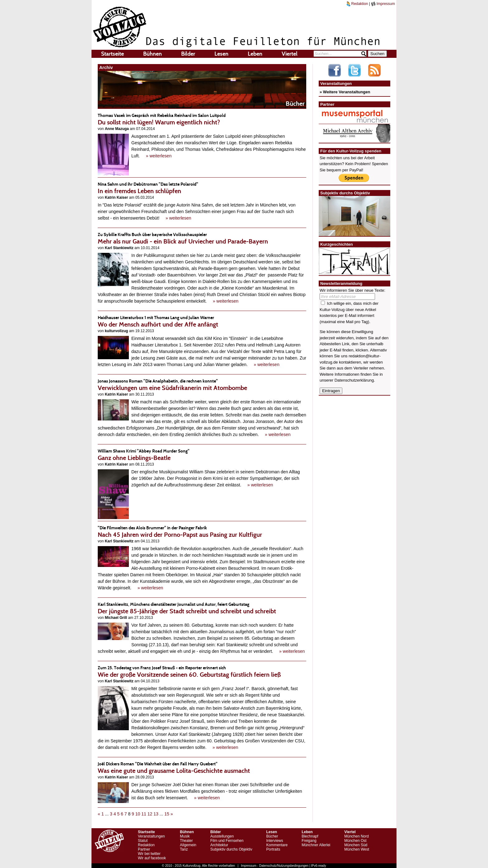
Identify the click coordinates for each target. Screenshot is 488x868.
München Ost (355, 841)
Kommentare (277, 845)
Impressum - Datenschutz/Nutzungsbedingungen (275, 866)
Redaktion (357, 4)
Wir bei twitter (149, 854)
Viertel (290, 54)
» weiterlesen (159, 156)
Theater (186, 841)
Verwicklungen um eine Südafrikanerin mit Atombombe (202, 385)
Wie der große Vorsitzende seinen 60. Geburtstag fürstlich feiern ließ (202, 671)
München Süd (356, 845)
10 (138, 814)
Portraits (273, 849)
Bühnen (152, 54)
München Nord (357, 836)
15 (167, 814)
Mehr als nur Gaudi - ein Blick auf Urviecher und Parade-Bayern (202, 238)
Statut (143, 841)
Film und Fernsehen (227, 841)
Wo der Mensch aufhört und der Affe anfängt (202, 321)
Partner (144, 849)
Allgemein (188, 845)
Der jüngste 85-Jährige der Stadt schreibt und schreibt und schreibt (202, 608)
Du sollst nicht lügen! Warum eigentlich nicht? (202, 119)
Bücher (272, 836)
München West (357, 849)
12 (150, 814)
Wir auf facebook (152, 858)
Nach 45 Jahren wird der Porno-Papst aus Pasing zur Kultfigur (202, 531)
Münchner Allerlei (316, 845)
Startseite (113, 54)
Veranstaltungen (151, 836)
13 (156, 814)
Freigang (309, 841)
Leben (255, 54)
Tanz (184, 849)
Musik (185, 836)
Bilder (188, 54)
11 (144, 814)
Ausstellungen (222, 836)
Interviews (274, 841)
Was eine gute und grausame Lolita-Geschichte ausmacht (202, 767)
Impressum (383, 4)
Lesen (221, 54)
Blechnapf (310, 836)
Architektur (219, 845)
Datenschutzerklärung (354, 380)
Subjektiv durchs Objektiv (231, 849)
